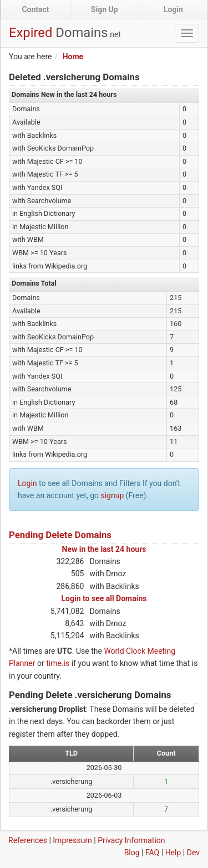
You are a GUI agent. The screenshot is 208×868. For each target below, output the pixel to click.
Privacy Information (131, 840)
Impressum (72, 840)
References (28, 840)
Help (173, 852)
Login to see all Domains (104, 598)
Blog (132, 852)
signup (112, 495)
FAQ (152, 852)
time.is (58, 663)
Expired (65, 33)
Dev (193, 852)
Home (73, 56)
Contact (35, 9)
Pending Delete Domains (60, 535)
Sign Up (105, 9)
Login (173, 9)
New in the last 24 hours (104, 549)
